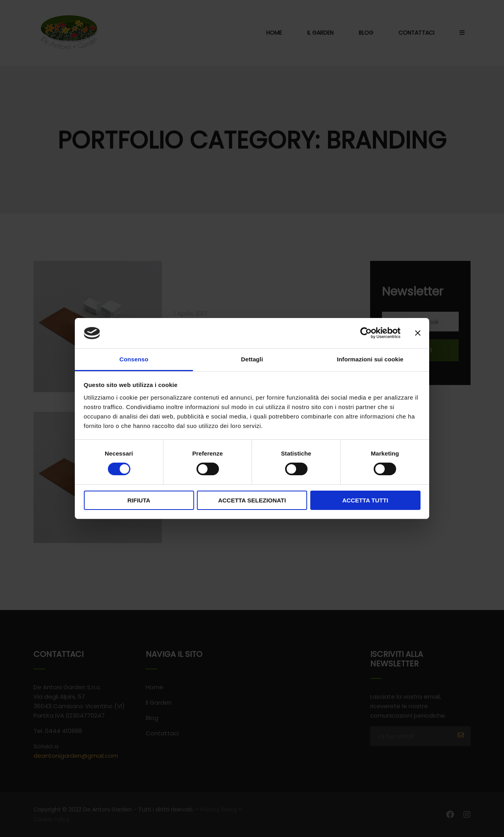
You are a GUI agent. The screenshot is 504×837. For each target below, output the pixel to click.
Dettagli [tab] (252, 359)
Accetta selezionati (252, 500)
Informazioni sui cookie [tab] (370, 359)
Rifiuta (139, 500)
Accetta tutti (365, 500)
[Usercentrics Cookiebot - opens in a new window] (366, 333)
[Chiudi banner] (418, 333)
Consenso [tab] (134, 359)
